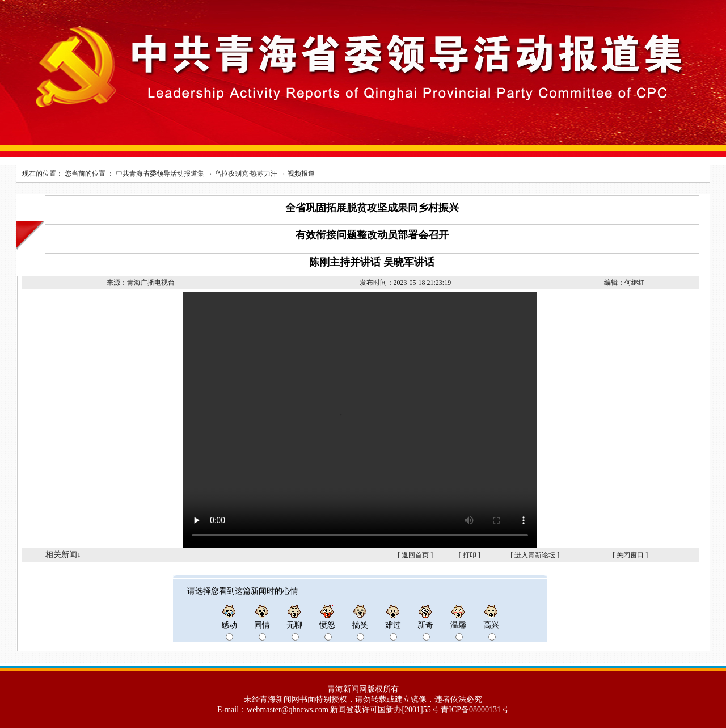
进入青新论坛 (535, 555)
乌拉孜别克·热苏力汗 (246, 174)
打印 (470, 555)
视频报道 (301, 174)
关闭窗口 (630, 555)
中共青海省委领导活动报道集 (160, 174)
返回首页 (415, 555)
